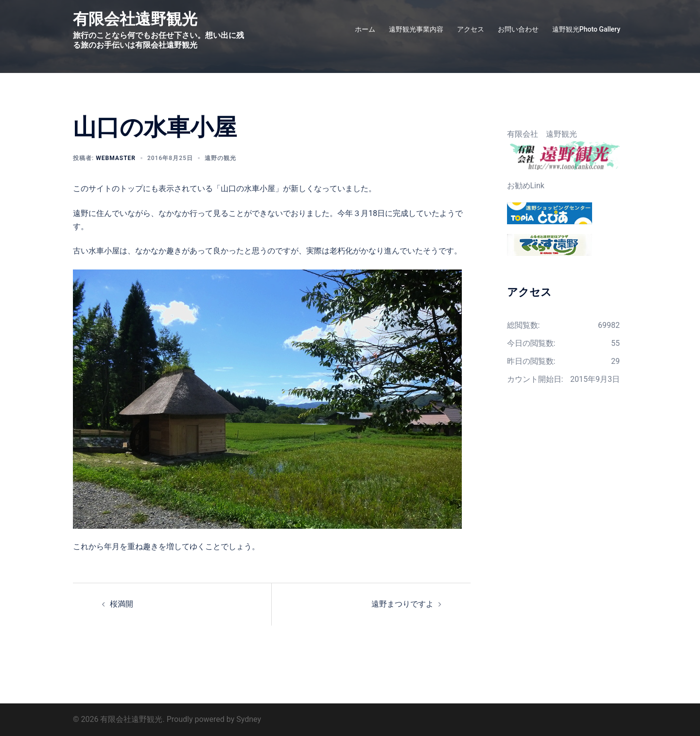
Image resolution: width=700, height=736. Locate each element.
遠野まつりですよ (402, 604)
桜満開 (122, 604)
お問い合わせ (518, 29)
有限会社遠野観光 (135, 19)
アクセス (471, 29)
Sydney (249, 719)
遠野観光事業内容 (416, 29)
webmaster (116, 158)
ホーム (365, 29)
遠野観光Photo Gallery (586, 29)
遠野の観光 (220, 158)
